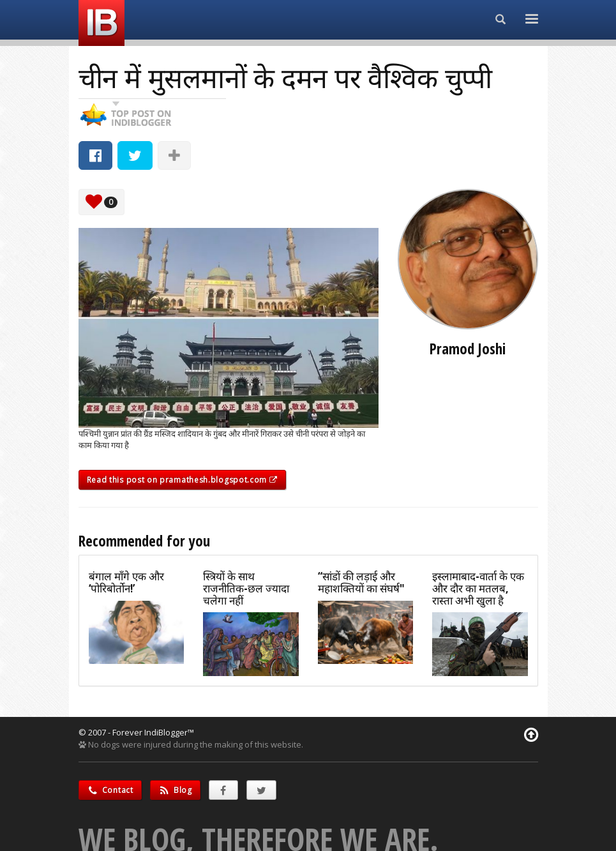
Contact (110, 790)
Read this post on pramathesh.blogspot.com (182, 480)
